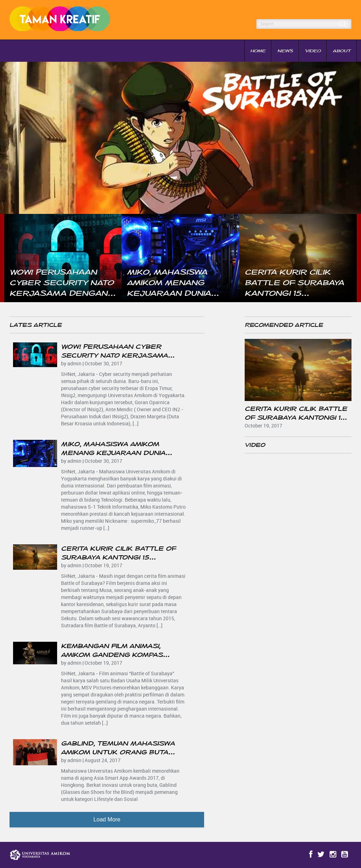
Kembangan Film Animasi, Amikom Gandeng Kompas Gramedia (112, 655)
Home (258, 51)
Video (313, 51)
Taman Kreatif (63, 20)
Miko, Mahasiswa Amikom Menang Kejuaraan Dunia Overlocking (113, 453)
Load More (107, 819)
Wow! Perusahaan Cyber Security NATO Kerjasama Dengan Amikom (114, 355)
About (342, 51)
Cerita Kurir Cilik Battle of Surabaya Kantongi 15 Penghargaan (118, 557)
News (285, 51)
